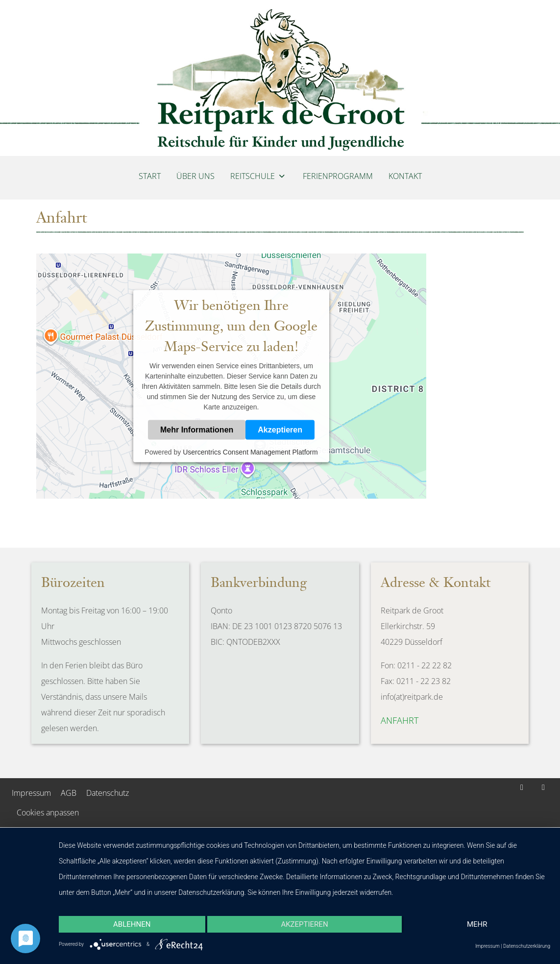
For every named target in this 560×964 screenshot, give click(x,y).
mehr (477, 924)
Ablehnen (132, 924)
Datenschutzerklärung (527, 946)
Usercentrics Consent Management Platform (250, 452)
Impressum (487, 946)
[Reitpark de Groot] (280, 78)
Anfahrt (400, 720)
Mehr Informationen (197, 430)
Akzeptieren (280, 430)
